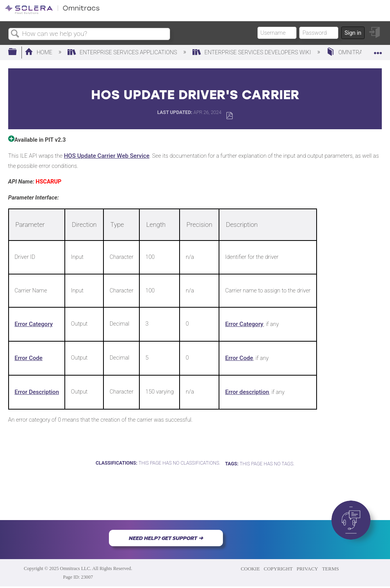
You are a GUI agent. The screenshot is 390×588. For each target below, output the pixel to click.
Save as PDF (229, 116)
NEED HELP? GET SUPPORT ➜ (166, 538)
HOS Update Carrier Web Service (107, 156)
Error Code (28, 358)
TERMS (330, 569)
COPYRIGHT (278, 569)
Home (39, 53)
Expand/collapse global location (378, 50)
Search (15, 34)
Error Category (34, 324)
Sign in (353, 33)
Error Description (37, 392)
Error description (247, 392)
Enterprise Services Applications (123, 53)
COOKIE (250, 569)
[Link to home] (52, 13)
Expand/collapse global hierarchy (18, 52)
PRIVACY (307, 569)
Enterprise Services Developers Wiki (253, 53)
